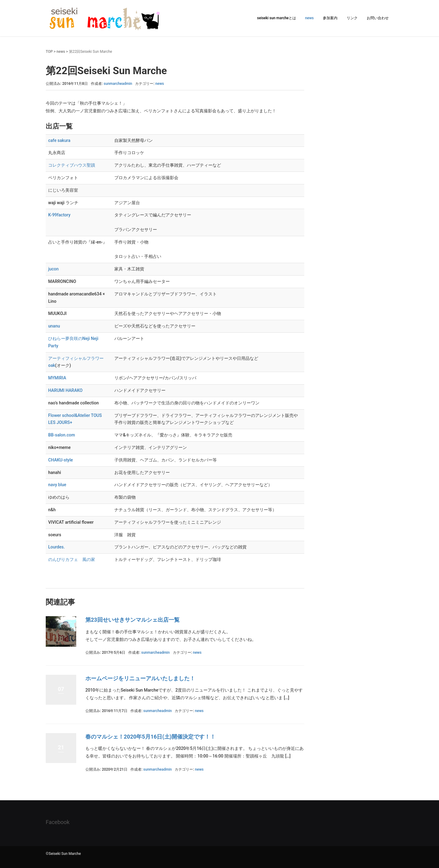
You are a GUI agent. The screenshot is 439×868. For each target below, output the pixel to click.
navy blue (57, 485)
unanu (54, 326)
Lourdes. (57, 547)
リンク (352, 18)
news (309, 18)
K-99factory (59, 215)
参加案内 (330, 18)
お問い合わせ (378, 18)
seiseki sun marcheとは (277, 18)
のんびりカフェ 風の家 (72, 559)
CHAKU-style (61, 460)
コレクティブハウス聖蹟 (72, 165)
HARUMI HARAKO (65, 390)
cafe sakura (59, 140)
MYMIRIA (57, 378)
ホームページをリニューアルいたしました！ (140, 678)
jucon (53, 269)
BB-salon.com (62, 435)
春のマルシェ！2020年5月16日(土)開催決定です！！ (150, 737)
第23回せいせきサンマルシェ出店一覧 (132, 620)
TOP (49, 52)
